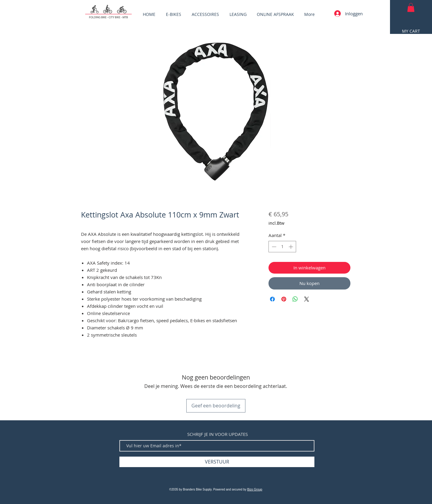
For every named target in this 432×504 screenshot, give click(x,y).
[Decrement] (273, 247)
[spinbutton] (282, 247)
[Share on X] (307, 299)
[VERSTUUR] (217, 462)
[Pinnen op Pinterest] (284, 299)
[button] (411, 7)
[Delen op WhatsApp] (295, 299)
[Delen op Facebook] (272, 299)
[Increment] (291, 247)
